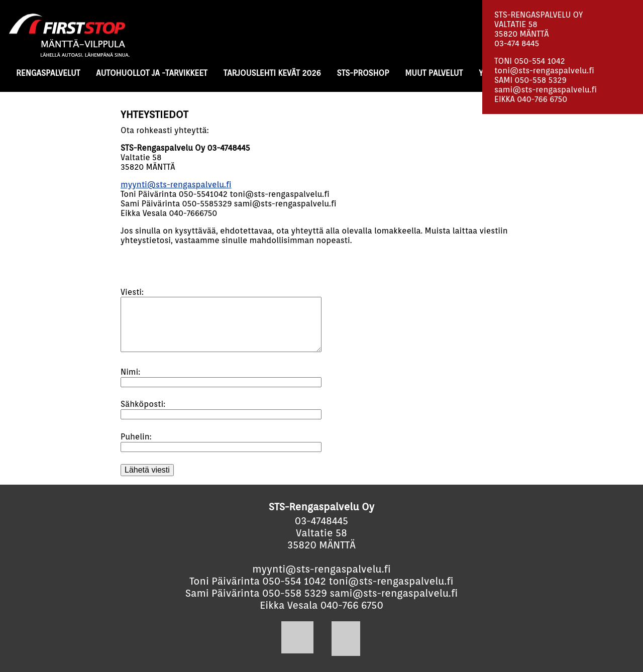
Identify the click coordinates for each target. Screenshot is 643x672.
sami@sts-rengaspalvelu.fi (546, 90)
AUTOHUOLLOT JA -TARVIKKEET (151, 73)
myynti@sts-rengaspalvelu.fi (176, 185)
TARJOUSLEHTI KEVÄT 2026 (272, 73)
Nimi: (130, 372)
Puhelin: (136, 437)
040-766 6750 (542, 99)
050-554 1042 (539, 61)
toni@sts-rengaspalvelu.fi (544, 71)
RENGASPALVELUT (48, 73)
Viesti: (132, 292)
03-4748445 (321, 521)
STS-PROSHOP (363, 73)
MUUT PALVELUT (434, 73)
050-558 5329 (541, 80)
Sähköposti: (143, 404)
